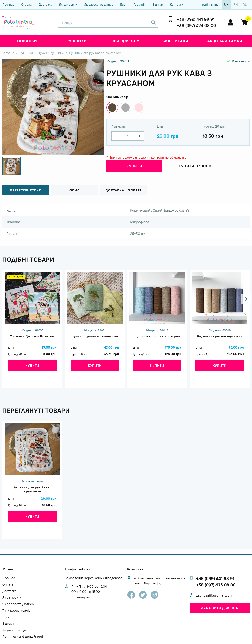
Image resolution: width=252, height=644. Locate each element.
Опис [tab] (75, 190)
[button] (244, 256)
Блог (123, 4)
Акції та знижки (225, 41)
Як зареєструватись (99, 4)
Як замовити (68, 4)
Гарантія (140, 4)
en (236, 5)
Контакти (177, 4)
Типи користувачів (16, 596)
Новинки (27, 41)
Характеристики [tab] (26, 190)
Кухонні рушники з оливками (95, 339)
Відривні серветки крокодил (157, 339)
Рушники (77, 41)
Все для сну (126, 41)
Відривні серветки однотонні (220, 339)
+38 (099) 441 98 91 (196, 19)
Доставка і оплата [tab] (123, 190)
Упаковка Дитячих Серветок (32, 339)
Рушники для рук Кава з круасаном (32, 484)
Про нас (8, 4)
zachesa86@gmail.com (214, 580)
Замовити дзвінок (220, 593)
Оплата (26, 4)
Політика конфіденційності (23, 622)
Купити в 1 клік (195, 167)
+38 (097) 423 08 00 (196, 25)
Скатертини (175, 41)
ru (245, 5)
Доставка (45, 4)
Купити (134, 167)
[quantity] (116, 136)
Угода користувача (17, 615)
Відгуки (158, 4)
